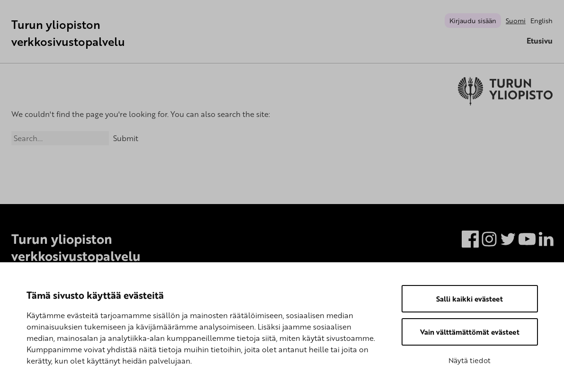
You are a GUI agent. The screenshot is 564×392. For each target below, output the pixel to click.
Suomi (516, 21)
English (542, 21)
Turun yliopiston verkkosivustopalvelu (68, 33)
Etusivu (540, 41)
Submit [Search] (126, 138)
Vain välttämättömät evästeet (470, 332)
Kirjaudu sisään (473, 21)
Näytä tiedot (470, 360)
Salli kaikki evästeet (470, 299)
